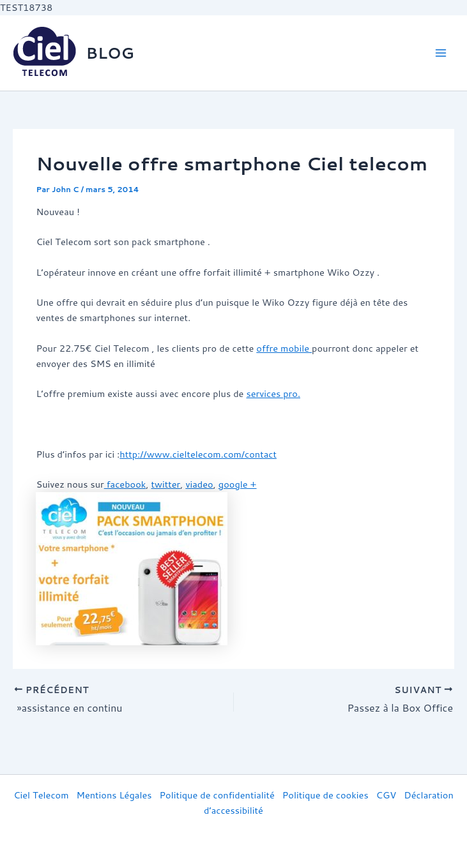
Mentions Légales (114, 795)
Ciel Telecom (41, 795)
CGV (387, 795)
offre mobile (284, 348)
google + (238, 484)
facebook (125, 484)
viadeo (199, 484)
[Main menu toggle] (441, 53)
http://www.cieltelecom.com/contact (198, 454)
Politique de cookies (325, 795)
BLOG (110, 53)
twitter (166, 484)
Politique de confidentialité (217, 795)
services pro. (273, 393)
